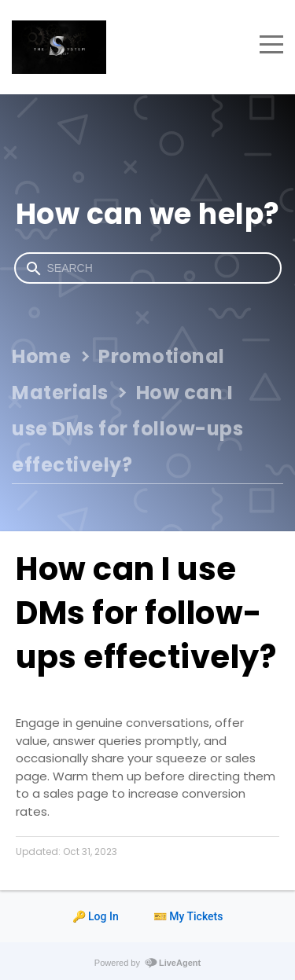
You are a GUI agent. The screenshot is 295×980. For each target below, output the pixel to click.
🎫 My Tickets (188, 916)
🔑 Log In (96, 916)
